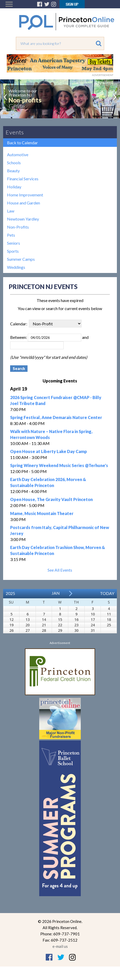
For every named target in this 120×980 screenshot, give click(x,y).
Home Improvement (25, 195)
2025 (10, 593)
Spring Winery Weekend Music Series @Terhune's (59, 465)
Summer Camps (21, 259)
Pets (11, 235)
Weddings (16, 267)
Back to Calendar (22, 143)
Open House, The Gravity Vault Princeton (51, 499)
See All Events (60, 570)
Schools (14, 163)
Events (15, 132)
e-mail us (60, 946)
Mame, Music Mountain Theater (42, 513)
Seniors (14, 243)
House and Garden (24, 203)
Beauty (13, 171)
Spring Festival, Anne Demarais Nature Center (56, 417)
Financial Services (23, 179)
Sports (13, 251)
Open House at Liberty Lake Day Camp (49, 451)
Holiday (14, 187)
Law (11, 211)
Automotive (18, 155)
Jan (56, 593)
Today (107, 593)
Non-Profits (18, 227)
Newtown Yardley (23, 219)
